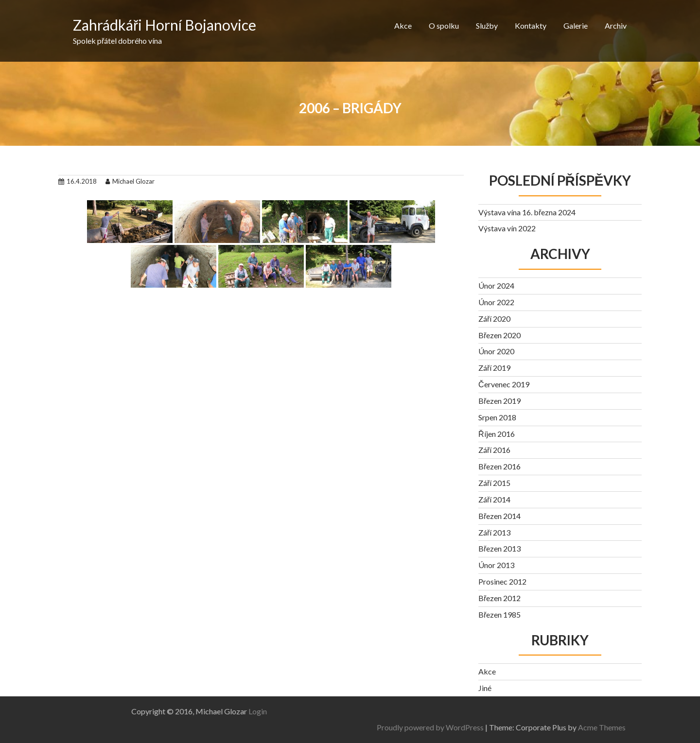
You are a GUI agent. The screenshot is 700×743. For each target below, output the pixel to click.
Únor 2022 (496, 302)
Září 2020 (494, 319)
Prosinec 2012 (502, 581)
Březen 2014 (499, 516)
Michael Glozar (130, 181)
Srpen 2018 (497, 417)
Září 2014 (494, 499)
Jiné (485, 688)
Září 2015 (494, 483)
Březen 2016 (499, 466)
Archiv (616, 26)
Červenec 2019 (504, 384)
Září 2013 (494, 532)
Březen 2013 (499, 548)
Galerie (576, 26)
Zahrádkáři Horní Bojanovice (165, 25)
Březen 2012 (499, 598)
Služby (487, 26)
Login (139, 711)
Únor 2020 (496, 351)
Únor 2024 (496, 285)
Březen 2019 (499, 401)
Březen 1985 (499, 614)
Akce (403, 26)
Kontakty (531, 26)
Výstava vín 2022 (507, 228)
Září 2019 (494, 368)
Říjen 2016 (497, 434)
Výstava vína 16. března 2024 (527, 212)
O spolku (444, 26)
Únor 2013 (496, 565)
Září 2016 (494, 450)
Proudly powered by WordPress (549, 727)
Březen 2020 (499, 335)
